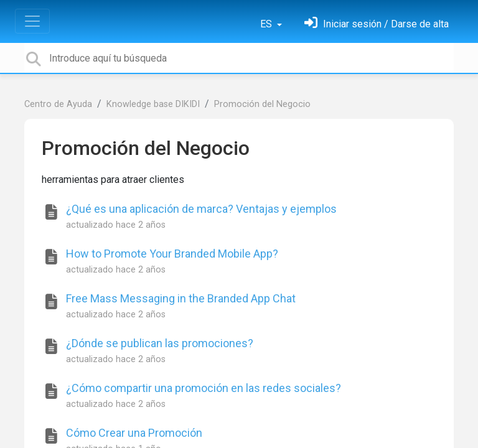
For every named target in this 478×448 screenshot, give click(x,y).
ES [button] (267, 24)
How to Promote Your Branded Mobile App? (172, 254)
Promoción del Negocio (262, 104)
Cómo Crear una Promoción (134, 433)
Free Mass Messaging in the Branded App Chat (181, 298)
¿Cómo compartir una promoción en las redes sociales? (204, 388)
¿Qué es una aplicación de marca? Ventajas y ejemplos (201, 209)
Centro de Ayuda (58, 104)
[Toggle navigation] (32, 21)
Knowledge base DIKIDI (153, 104)
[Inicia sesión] (377, 24)
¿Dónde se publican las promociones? (160, 343)
